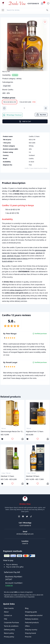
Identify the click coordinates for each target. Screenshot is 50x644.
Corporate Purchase (11, 622)
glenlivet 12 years (7, 476)
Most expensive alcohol (34, 615)
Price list (28, 637)
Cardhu (11, 90)
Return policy (9, 633)
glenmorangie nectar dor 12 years (12, 431)
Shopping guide (31, 612)
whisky (19, 79)
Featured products (32, 622)
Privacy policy (9, 637)
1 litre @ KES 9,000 (27, 102)
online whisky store (24, 232)
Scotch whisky (7, 261)
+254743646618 (33, 4)
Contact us (8, 615)
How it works (9, 608)
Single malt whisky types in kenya (15, 259)
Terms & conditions (11, 626)
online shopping (16, 290)
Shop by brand (30, 633)
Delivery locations (32, 619)
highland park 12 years (26, 253)
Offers (27, 626)
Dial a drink (22, 298)
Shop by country (31, 630)
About (6, 612)
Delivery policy (9, 630)
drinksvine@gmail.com (25, 534)
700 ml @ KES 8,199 (10, 102)
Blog (27, 608)
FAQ (5, 619)
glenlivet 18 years (14, 256)
